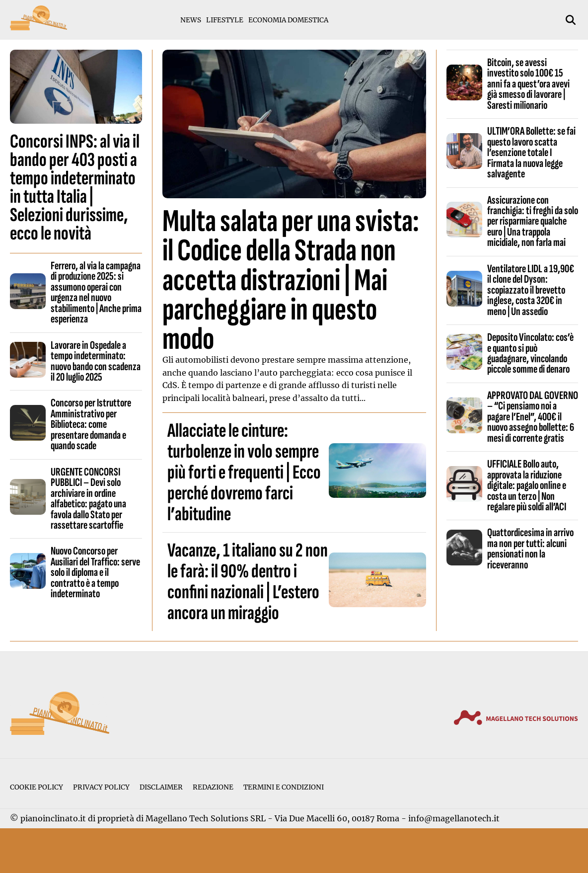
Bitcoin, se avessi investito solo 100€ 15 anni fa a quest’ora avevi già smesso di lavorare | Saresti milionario (528, 84)
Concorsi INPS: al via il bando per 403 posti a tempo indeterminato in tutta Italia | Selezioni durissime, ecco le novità (75, 188)
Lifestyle (225, 20)
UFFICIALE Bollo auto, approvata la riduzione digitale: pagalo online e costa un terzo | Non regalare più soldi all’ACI (527, 485)
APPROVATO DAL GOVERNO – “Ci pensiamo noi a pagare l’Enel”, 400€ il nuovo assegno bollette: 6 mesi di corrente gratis (533, 417)
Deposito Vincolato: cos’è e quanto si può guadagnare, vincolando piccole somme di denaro (530, 353)
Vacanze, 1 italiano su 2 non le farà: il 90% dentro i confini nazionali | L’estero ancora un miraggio (248, 582)
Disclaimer (161, 787)
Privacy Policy (101, 787)
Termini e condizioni (284, 787)
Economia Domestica (288, 20)
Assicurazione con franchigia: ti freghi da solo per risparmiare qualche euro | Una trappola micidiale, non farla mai (533, 222)
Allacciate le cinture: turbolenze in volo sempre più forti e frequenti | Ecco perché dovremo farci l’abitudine (244, 473)
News (191, 20)
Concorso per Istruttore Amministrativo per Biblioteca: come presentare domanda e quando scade (91, 424)
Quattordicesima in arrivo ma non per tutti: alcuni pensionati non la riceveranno (530, 549)
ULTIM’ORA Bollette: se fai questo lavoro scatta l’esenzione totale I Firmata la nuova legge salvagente (531, 153)
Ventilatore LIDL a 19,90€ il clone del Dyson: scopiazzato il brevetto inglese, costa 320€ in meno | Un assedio (531, 290)
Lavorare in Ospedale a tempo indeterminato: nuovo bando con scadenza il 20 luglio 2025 (96, 361)
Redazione (213, 787)
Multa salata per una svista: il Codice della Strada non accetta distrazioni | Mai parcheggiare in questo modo (291, 280)
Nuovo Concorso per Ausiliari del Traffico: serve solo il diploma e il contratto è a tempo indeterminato (95, 572)
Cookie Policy (37, 787)
